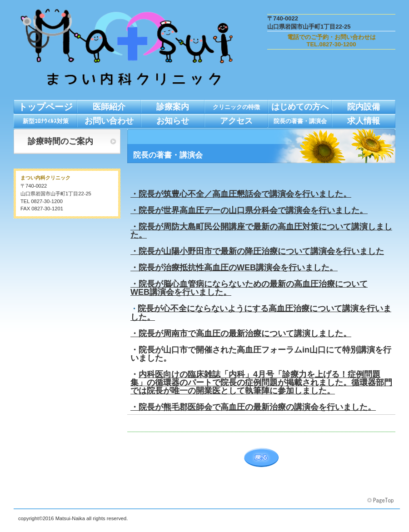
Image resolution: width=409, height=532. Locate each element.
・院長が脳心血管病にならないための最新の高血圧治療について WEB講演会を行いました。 (249, 288)
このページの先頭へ (381, 501)
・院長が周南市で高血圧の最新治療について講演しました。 (241, 333)
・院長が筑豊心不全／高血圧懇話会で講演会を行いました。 (241, 194)
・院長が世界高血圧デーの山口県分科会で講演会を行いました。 (249, 210)
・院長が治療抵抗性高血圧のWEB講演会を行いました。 (234, 268)
